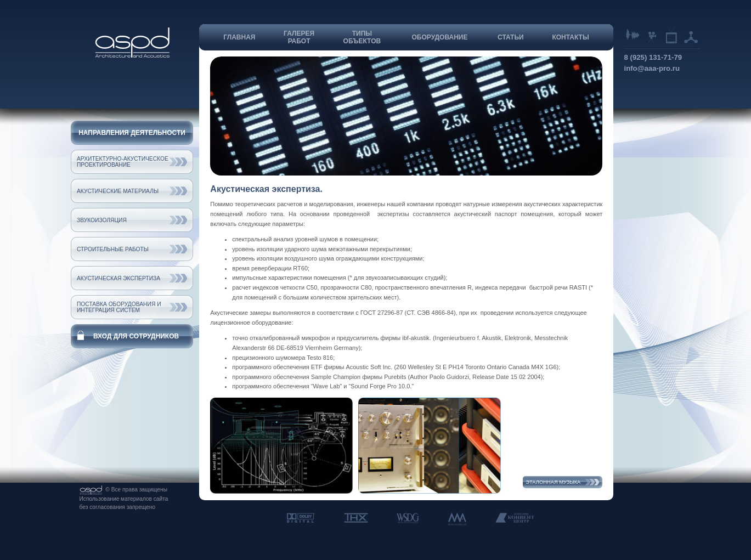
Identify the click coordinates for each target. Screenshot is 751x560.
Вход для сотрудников (136, 336)
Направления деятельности (132, 133)
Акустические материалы (118, 191)
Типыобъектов (362, 37)
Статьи (511, 37)
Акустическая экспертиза (118, 278)
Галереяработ (299, 37)
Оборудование (440, 37)
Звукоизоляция (102, 220)
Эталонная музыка (553, 482)
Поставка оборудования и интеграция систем (119, 307)
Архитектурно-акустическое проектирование (123, 162)
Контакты (570, 37)
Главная (239, 37)
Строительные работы (113, 249)
